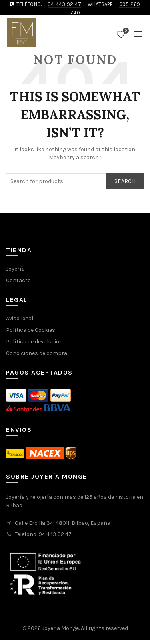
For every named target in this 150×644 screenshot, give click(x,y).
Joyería (15, 269)
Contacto (18, 280)
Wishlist (125, 31)
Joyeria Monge (60, 628)
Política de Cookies (31, 330)
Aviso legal (20, 318)
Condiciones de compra (37, 353)
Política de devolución (34, 342)
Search (125, 181)
